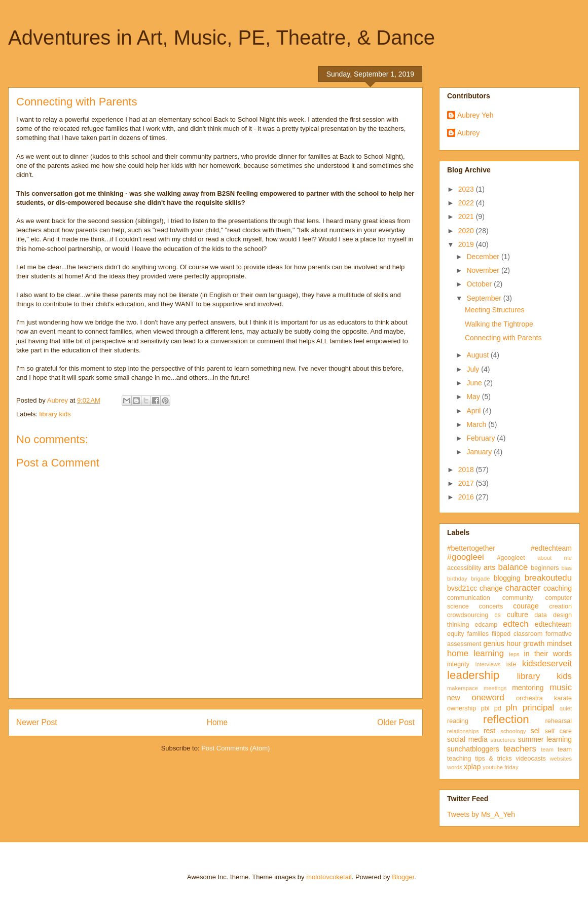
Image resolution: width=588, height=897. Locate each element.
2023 (467, 189)
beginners (545, 568)
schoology (513, 731)
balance (513, 567)
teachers (520, 749)
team (547, 749)
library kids (55, 414)
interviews (488, 664)
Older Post (396, 722)
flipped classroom (517, 634)
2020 (467, 231)
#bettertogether (471, 548)
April (474, 411)
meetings (495, 688)
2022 (467, 203)
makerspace (463, 688)
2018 (467, 470)
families (478, 634)
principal (539, 708)
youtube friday (500, 767)
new (454, 698)
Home (217, 722)
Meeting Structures (495, 310)
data (541, 615)
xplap (472, 767)
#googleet (511, 558)
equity (456, 634)
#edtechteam (551, 548)
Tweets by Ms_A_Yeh (481, 814)
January (480, 452)
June (475, 383)
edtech (516, 624)
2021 (467, 217)
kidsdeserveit (547, 663)
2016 (467, 497)
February (482, 438)
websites (561, 759)
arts (489, 567)
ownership (462, 708)
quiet (566, 708)
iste (511, 664)
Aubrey (468, 133)
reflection (506, 719)
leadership (473, 675)
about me (555, 558)
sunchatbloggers (473, 749)
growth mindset (547, 643)
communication (469, 598)
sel (535, 731)
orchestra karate (544, 698)
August (478, 355)
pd (498, 708)
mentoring (528, 688)
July (474, 369)
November (484, 270)
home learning (475, 653)
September (485, 298)
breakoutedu (548, 578)
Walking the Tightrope (499, 324)
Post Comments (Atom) (235, 748)
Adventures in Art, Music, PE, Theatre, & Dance (222, 38)
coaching (558, 588)
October (480, 284)
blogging (507, 578)
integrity (458, 664)
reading (458, 721)
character (523, 588)
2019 (467, 244)
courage (526, 606)
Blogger (403, 877)
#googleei (466, 557)
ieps (514, 654)
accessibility (464, 568)
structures (503, 740)
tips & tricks (493, 759)
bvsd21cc (462, 588)
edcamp (486, 625)
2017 (467, 483)
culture (518, 615)
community (518, 598)
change (491, 588)
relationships (463, 731)
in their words (548, 654)
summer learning (545, 739)
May (474, 397)
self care (558, 731)
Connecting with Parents (503, 338)
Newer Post (37, 722)
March (477, 424)
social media (467, 739)
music (561, 687)
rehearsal (558, 721)
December (484, 257)
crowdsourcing (468, 615)
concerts (491, 606)
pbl (485, 708)
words (455, 767)
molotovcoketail (329, 877)
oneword (488, 697)
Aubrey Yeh (475, 115)
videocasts (531, 759)
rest (489, 731)
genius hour (502, 643)
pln (511, 708)
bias (566, 568)
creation (560, 606)
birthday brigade (468, 579)
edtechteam (553, 624)
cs (498, 615)
